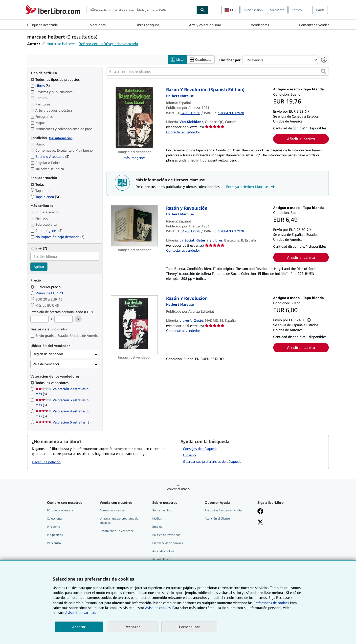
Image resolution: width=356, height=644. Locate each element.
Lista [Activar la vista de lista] (177, 60)
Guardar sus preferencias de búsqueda (212, 461)
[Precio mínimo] (40, 319)
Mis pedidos (55, 535)
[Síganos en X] (260, 523)
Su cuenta (277, 10)
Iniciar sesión (253, 10)
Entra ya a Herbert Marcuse (251, 187)
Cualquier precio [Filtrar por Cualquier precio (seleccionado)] (46, 287)
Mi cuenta (54, 527)
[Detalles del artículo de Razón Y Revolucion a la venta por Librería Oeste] (134, 325)
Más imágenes (134, 158)
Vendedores (260, 25)
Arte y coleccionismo (205, 25)
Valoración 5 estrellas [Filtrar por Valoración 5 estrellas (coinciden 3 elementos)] (63, 422)
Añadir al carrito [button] (301, 139)
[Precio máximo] (64, 319)
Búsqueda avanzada (42, 25)
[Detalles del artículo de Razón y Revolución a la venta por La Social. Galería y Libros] (134, 226)
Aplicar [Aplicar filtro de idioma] (39, 267)
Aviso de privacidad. (81, 613)
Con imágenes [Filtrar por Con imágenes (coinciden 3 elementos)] (46, 231)
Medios (157, 518)
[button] (324, 71)
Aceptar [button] (79, 627)
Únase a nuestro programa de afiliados (119, 521)
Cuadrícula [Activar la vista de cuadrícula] (200, 60)
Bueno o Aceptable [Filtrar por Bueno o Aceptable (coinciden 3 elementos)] (50, 156)
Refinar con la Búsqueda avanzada (108, 44)
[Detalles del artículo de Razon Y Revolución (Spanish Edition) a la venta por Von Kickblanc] (134, 118)
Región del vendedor (48, 354)
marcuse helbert (61, 44)
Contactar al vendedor (183, 132)
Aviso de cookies (163, 551)
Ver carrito (54, 543)
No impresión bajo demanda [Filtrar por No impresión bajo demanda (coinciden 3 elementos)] (57, 237)
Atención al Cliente (217, 518)
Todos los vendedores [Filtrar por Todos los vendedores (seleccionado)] (52, 383)
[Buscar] (202, 10)
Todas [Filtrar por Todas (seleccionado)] (38, 184)
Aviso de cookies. (158, 608)
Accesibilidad (161, 559)
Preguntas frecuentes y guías (224, 510)
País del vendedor (46, 364)
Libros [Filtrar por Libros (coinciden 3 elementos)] (40, 85)
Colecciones (97, 25)
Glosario (189, 455)
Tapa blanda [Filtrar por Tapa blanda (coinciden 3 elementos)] (45, 197)
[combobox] (142, 10)
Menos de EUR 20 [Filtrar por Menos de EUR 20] (47, 293)
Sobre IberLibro (162, 510)
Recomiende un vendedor (116, 531)
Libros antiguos (147, 25)
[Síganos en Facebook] (260, 512)
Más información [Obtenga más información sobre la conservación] (61, 138)
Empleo (157, 527)
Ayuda (320, 10)
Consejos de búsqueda (200, 449)
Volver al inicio (178, 489)
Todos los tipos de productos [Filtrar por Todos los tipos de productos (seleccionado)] (56, 79)
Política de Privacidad (166, 535)
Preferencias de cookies (271, 603)
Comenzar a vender (314, 25)
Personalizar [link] (189, 627)
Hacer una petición (46, 462)
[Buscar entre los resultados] (218, 71)
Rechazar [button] (132, 627)
